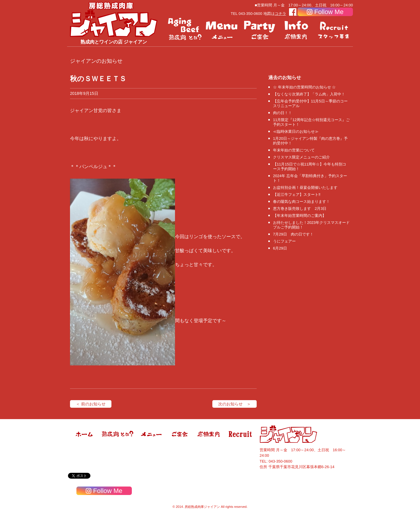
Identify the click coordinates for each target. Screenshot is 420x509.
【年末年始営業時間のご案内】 (300, 216)
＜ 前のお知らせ (91, 404)
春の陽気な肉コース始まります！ (301, 202)
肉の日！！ (282, 113)
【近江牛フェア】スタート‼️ (297, 195)
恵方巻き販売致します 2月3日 (300, 209)
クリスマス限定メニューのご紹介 (301, 157)
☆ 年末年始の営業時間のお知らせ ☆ (304, 87)
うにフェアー (284, 241)
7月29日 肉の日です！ (293, 234)
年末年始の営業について (294, 150)
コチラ (280, 14)
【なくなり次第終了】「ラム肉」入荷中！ (309, 94)
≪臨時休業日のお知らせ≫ (296, 131)
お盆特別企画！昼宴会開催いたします (305, 188)
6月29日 (280, 248)
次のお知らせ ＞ (235, 404)
